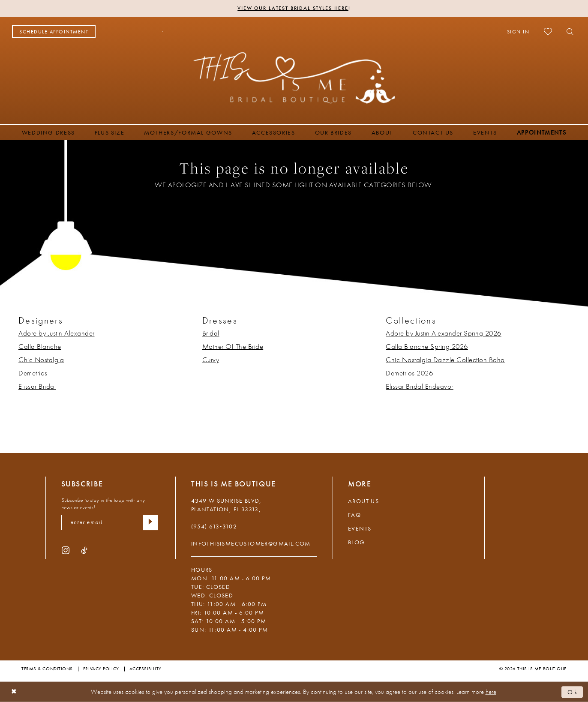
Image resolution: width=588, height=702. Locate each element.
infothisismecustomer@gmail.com (251, 543)
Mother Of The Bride (233, 346)
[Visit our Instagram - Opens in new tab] (66, 550)
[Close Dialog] (14, 692)
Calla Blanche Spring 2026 (427, 346)
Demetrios (33, 373)
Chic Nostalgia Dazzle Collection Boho (445, 360)
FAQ (354, 515)
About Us (363, 501)
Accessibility (145, 669)
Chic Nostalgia (41, 360)
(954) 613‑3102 (214, 526)
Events (360, 528)
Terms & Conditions (47, 669)
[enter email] (109, 522)
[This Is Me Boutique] (294, 78)
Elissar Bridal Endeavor (420, 386)
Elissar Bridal (37, 386)
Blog (357, 542)
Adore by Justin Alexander (57, 333)
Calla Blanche (40, 346)
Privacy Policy (101, 669)
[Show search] (568, 32)
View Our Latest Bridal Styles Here (293, 9)
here (491, 692)
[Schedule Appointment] (54, 32)
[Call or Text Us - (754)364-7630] (129, 32)
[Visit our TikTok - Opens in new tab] (84, 550)
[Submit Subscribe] (150, 522)
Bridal (211, 333)
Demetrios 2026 (409, 373)
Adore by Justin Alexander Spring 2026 (444, 333)
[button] (518, 32)
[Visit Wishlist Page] (548, 31)
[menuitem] (54, 32)
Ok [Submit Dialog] (573, 692)
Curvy (211, 360)
